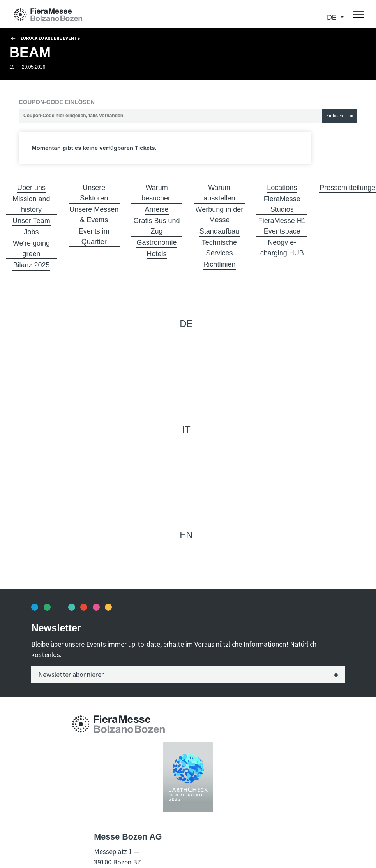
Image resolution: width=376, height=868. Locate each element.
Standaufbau (219, 231)
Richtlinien (219, 264)
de (333, 18)
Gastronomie (157, 242)
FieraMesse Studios (282, 204)
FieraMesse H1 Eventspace (282, 226)
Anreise (157, 209)
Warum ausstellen (219, 193)
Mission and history (31, 204)
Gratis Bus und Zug (157, 226)
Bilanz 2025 (31, 265)
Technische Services (219, 248)
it (186, 430)
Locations (282, 188)
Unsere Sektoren (94, 193)
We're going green (31, 249)
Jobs (31, 232)
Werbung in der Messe (220, 215)
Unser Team (31, 221)
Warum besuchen (157, 193)
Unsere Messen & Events (94, 215)
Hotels (157, 254)
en (186, 535)
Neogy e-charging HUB (282, 248)
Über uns (31, 188)
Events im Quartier (94, 236)
